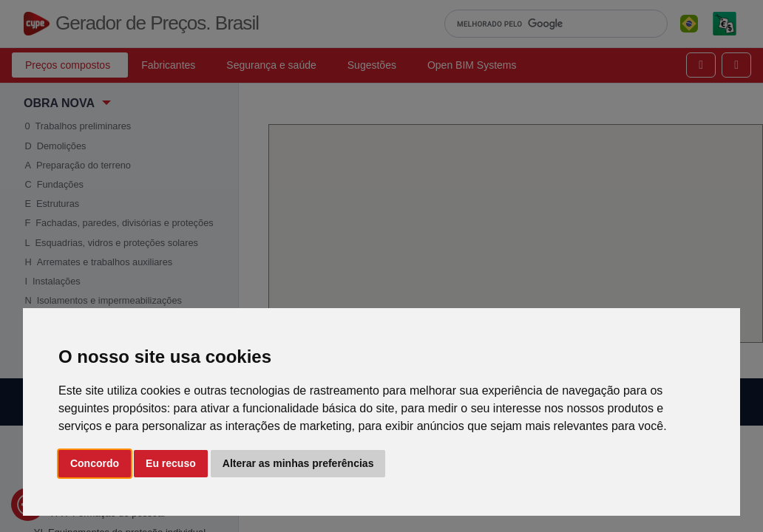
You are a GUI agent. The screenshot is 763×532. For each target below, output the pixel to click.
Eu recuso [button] (171, 463)
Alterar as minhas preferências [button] (298, 463)
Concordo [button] (95, 463)
